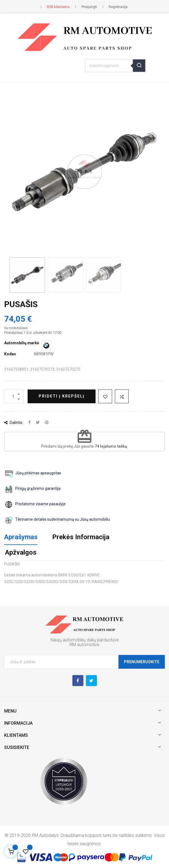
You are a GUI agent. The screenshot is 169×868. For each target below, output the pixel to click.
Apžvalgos (21, 552)
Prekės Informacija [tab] (81, 537)
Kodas (10, 354)
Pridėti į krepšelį (62, 396)
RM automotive (84, 645)
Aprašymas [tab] (21, 537)
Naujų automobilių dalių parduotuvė (85, 640)
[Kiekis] (14, 396)
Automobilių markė (22, 343)
